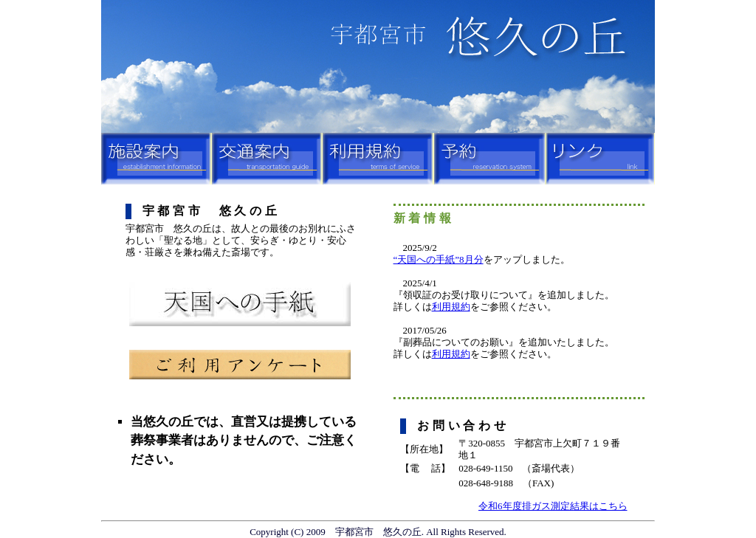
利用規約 (451, 307)
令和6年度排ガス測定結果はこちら (553, 506)
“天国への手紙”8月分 (439, 259)
